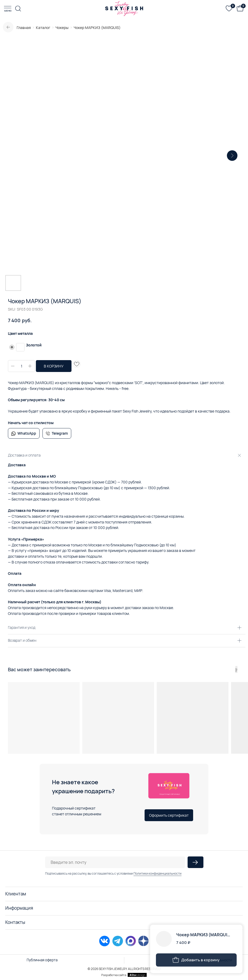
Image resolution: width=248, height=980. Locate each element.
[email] (115, 862)
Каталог (43, 28)
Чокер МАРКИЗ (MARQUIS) (97, 28)
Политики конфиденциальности (158, 873)
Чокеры (62, 28)
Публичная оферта (42, 960)
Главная (24, 28)
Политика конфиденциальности (206, 960)
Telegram (60, 433)
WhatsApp (27, 433)
